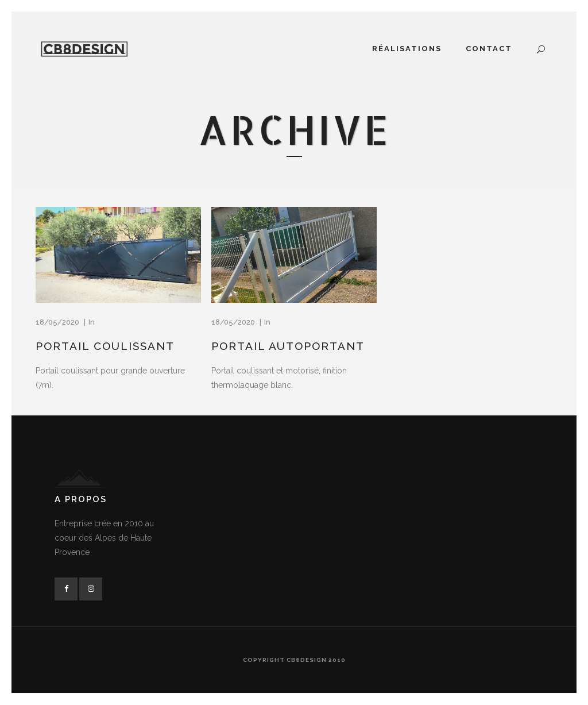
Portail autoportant (288, 346)
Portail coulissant (105, 346)
